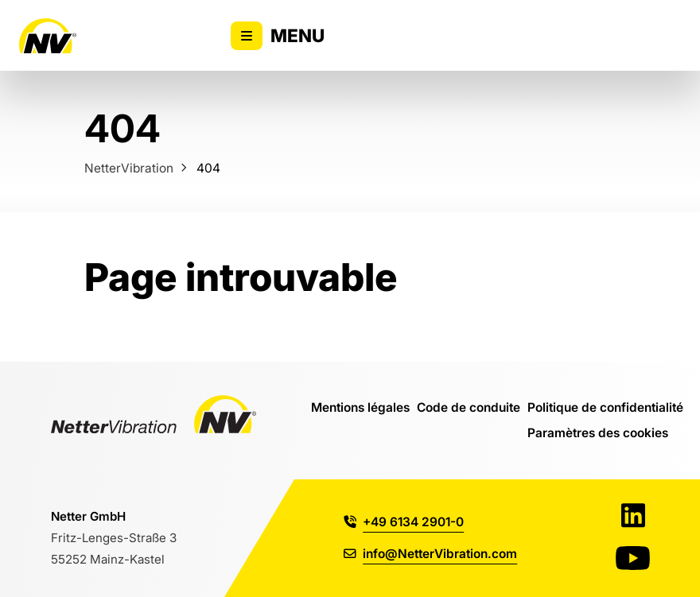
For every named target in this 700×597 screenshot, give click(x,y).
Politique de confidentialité (605, 407)
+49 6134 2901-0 (404, 521)
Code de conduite (469, 407)
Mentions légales (360, 407)
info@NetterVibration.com (431, 553)
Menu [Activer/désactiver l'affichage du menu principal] (278, 36)
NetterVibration (129, 168)
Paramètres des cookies (598, 432)
